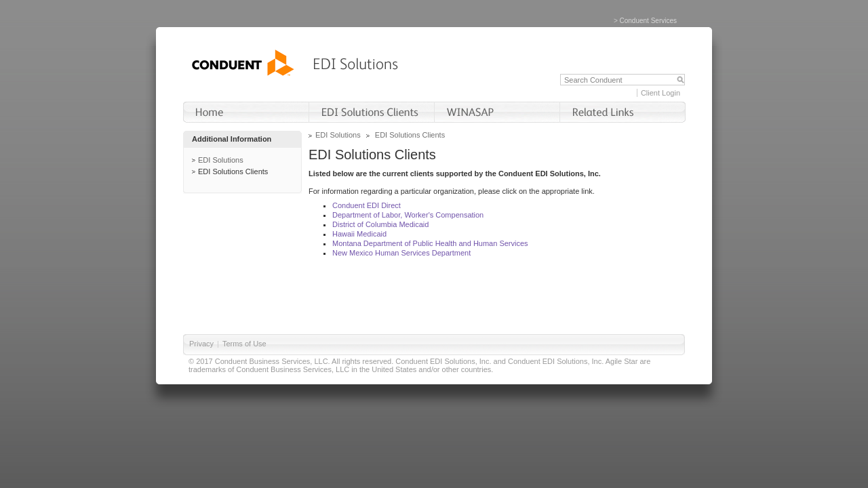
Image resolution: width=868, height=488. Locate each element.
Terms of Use (244, 344)
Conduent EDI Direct (367, 205)
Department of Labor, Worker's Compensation (408, 215)
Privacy (201, 344)
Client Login (660, 93)
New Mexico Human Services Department (401, 253)
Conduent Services (649, 21)
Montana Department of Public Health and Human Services (430, 243)
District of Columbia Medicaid (380, 224)
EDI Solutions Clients (233, 171)
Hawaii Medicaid (359, 234)
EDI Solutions (221, 160)
